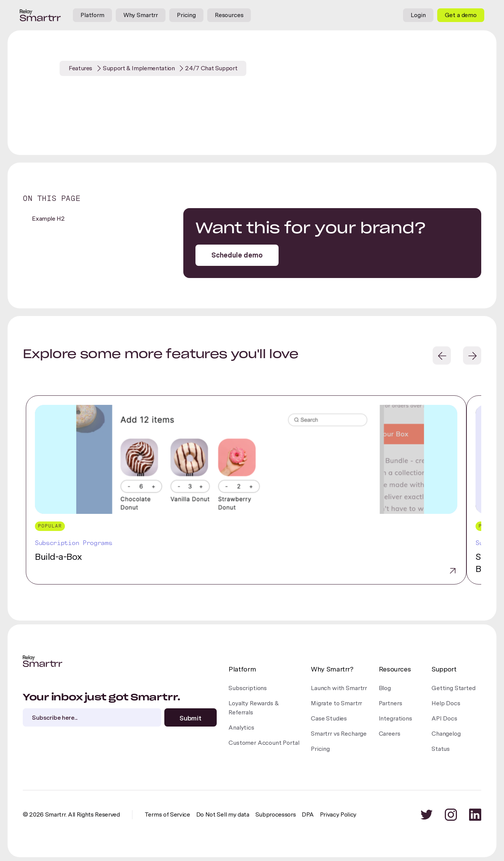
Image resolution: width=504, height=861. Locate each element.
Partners (391, 703)
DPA (308, 814)
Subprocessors (276, 814)
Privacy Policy (338, 814)
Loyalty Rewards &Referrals (254, 708)
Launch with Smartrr (339, 688)
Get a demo (461, 15)
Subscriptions (248, 688)
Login (418, 15)
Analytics (241, 728)
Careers (390, 734)
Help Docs (446, 703)
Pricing (186, 15)
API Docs (444, 718)
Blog (385, 688)
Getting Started (454, 688)
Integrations (395, 718)
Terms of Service (167, 814)
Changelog (446, 734)
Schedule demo (237, 255)
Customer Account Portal (264, 743)
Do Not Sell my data (223, 814)
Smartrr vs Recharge (339, 734)
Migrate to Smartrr (336, 703)
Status (441, 749)
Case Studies (329, 718)
